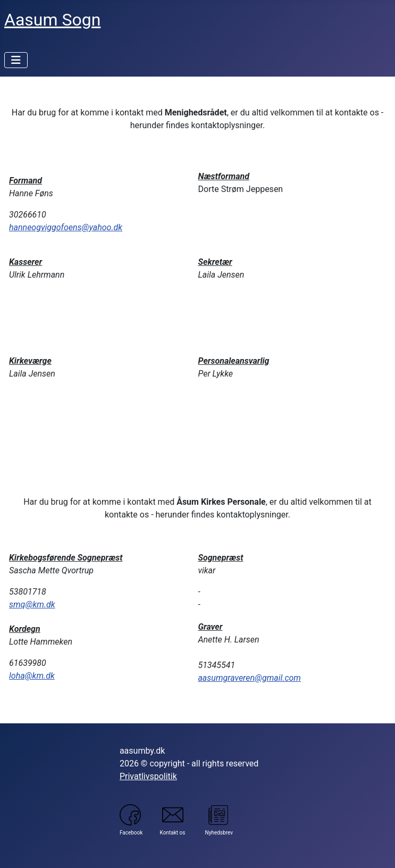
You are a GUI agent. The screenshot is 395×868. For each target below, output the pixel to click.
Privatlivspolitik (148, 776)
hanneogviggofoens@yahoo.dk (66, 227)
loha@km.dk (32, 676)
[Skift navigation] (16, 60)
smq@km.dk (32, 604)
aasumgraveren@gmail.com (249, 678)
